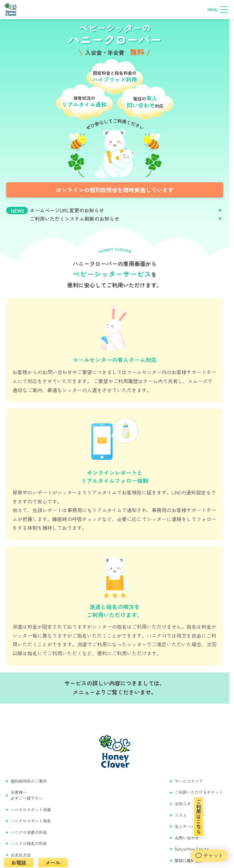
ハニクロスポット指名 (31, 821)
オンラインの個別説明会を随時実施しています (115, 190)
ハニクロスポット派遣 (31, 810)
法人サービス (187, 826)
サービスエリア (189, 781)
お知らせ (183, 804)
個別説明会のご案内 (29, 781)
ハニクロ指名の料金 (29, 844)
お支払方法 (21, 855)
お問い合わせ (187, 838)
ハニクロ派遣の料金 (29, 832)
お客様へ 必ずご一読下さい (27, 795)
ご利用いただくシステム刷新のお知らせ (75, 219)
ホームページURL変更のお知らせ (67, 210)
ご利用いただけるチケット (199, 792)
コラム (181, 815)
